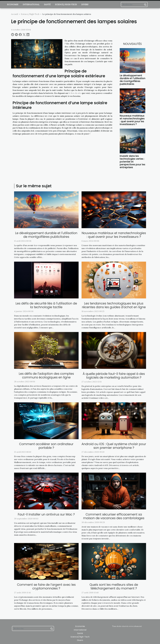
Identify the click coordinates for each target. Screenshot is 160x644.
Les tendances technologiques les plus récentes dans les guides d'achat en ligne (114, 305)
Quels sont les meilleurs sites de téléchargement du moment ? (114, 587)
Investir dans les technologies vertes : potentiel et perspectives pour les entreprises (132, 162)
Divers (85, 4)
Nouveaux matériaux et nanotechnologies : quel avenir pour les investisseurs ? (132, 120)
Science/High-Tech (66, 4)
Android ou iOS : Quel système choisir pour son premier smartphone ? (114, 446)
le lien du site (75, 93)
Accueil (14, 14)
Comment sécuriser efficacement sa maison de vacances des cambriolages (114, 516)
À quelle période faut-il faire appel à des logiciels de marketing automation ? (114, 376)
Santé (47, 4)
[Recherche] (134, 4)
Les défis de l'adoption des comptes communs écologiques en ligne (46, 376)
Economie (13, 4)
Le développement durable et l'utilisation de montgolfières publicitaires (133, 80)
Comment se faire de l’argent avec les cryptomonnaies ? (46, 587)
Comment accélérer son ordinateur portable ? (46, 446)
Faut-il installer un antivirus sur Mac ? (46, 514)
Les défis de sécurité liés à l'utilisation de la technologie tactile (46, 305)
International (31, 4)
